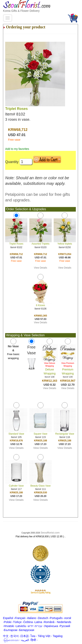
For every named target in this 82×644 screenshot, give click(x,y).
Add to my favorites (17, 149)
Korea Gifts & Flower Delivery (21, 11)
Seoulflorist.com (50, 533)
